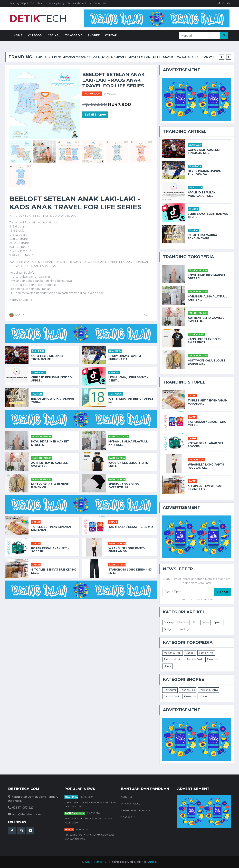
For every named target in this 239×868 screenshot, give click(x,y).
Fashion (37, 394)
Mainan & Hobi (173, 653)
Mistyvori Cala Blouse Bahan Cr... (50, 486)
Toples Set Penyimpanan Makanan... (51, 529)
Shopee (94, 35)
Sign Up (222, 592)
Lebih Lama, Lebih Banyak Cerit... (128, 379)
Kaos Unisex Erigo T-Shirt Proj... (129, 464)
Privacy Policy (57, 3)
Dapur (36, 522)
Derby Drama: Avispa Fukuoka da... (125, 358)
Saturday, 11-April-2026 (22, 3)
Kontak (111, 35)
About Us (42, 3)
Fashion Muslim (41, 437)
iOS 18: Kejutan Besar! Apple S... (131, 400)
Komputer (170, 690)
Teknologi (39, 372)
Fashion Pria (117, 458)
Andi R (153, 862)
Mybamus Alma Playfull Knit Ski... (128, 443)
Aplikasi (114, 372)
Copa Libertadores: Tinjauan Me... (47, 358)
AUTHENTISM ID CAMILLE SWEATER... (49, 464)
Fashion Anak (92, 94)
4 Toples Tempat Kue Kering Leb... (54, 571)
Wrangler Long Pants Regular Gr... (127, 550)
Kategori (35, 35)
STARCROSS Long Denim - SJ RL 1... (130, 571)
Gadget (168, 629)
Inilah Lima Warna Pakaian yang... (53, 400)
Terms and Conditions (79, 3)
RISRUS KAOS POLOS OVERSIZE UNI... (124, 486)
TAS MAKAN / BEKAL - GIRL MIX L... (131, 529)
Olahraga (38, 351)
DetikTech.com (95, 862)
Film (195, 623)
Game (205, 623)
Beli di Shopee (95, 115)
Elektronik (213, 659)
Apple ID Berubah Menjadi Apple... (52, 379)
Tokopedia (74, 35)
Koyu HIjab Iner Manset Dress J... (50, 443)
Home (18, 35)
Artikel (54, 35)
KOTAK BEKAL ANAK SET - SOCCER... (50, 550)
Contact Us (100, 3)
